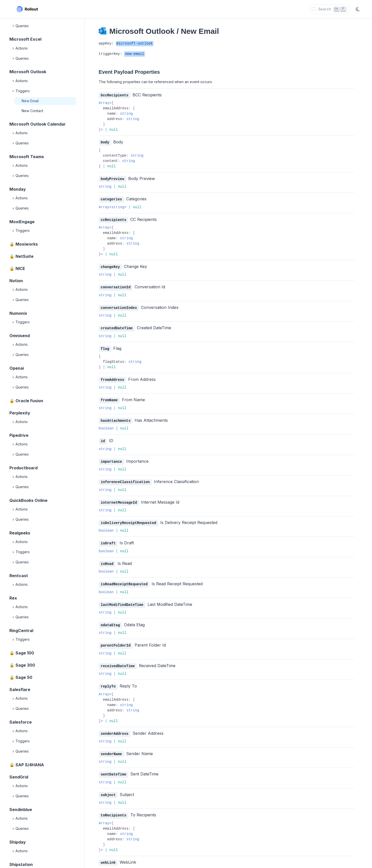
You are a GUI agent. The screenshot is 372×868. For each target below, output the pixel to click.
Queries (20, 26)
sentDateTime (114, 767)
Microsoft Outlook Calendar (38, 124)
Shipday (18, 842)
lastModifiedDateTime (122, 599)
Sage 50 (24, 677)
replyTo (108, 680)
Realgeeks (20, 533)
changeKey (110, 266)
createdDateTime (117, 326)
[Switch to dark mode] (358, 9)
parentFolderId (116, 640)
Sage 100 (25, 653)
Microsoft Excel (25, 39)
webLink (108, 855)
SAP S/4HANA (30, 765)
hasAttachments (116, 418)
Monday (18, 189)
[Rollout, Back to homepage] (27, 9)
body (105, 142)
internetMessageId (119, 498)
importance (111, 458)
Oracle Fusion (29, 401)
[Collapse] (13, 91)
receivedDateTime (118, 660)
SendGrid (19, 777)
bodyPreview (112, 178)
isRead (107, 559)
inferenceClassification (125, 478)
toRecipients (114, 808)
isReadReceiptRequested (124, 579)
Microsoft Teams (27, 157)
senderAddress (115, 727)
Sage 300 (25, 665)
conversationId (116, 286)
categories (111, 198)
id (103, 438)
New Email (30, 101)
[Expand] (13, 26)
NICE (20, 268)
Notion (16, 281)
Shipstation (21, 864)
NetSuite (25, 256)
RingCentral (21, 631)
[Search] (330, 9)
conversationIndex (119, 306)
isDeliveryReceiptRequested (128, 519)
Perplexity (20, 413)
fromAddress (112, 377)
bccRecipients (115, 95)
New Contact (32, 111)
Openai (17, 368)
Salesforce (21, 722)
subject (108, 788)
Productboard (23, 468)
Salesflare (20, 690)
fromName (109, 397)
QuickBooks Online (28, 500)
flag (105, 346)
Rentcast (19, 576)
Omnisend (20, 336)
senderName (111, 747)
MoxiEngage (22, 222)
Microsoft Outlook (28, 72)
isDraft (108, 539)
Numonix (18, 313)
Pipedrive (19, 435)
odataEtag (110, 619)
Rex (13, 598)
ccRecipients (114, 219)
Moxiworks (27, 244)
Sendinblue (21, 810)
